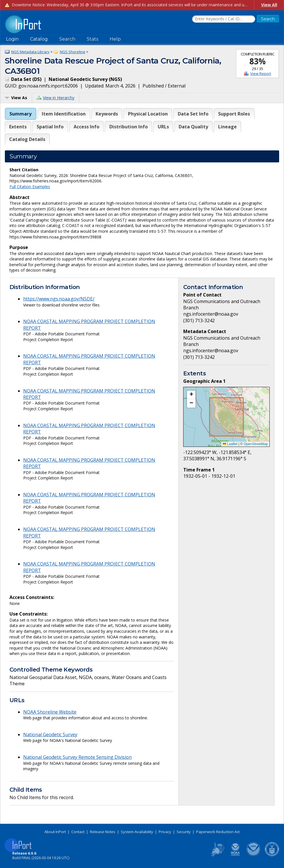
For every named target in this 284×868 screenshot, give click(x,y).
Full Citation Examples (30, 187)
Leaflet (230, 444)
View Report (261, 73)
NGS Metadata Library (30, 52)
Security (184, 832)
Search (67, 39)
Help (115, 39)
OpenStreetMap (256, 444)
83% (258, 61)
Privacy (165, 832)
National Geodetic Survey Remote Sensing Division (77, 757)
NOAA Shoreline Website (50, 712)
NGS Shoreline (73, 52)
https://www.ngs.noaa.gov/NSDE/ (59, 299)
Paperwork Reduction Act (218, 832)
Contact (78, 832)
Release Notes (103, 832)
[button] (191, 395)
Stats (92, 39)
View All (269, 5)
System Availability (137, 832)
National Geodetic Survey (50, 734)
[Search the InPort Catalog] (224, 19)
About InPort (55, 832)
